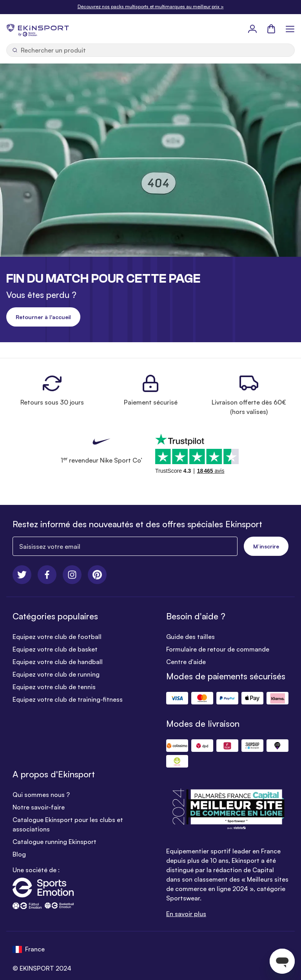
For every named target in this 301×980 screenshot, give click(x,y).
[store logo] (38, 29)
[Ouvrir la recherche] (150, 50)
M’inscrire (266, 546)
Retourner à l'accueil (43, 317)
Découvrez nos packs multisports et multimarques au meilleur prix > (151, 6)
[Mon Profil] (252, 29)
